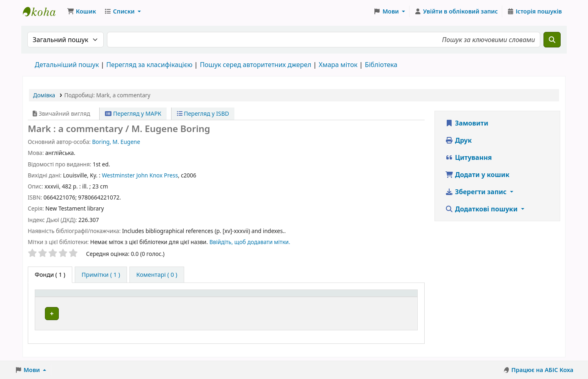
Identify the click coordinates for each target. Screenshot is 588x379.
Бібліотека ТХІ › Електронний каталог (43, 11)
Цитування (468, 157)
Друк (458, 140)
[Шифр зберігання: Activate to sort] (313, 297)
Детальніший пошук (67, 65)
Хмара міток (338, 65)
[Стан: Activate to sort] (395, 297)
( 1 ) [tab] (50, 275)
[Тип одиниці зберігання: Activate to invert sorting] (94, 297)
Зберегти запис (477, 192)
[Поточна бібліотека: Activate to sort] (203, 297)
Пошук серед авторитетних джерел (255, 65)
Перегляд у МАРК (133, 113)
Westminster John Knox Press (140, 175)
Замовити (467, 123)
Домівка (44, 95)
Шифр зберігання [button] (283, 297)
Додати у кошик (477, 175)
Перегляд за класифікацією (149, 65)
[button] (81, 11)
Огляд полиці (319, 313)
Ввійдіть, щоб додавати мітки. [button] (250, 242)
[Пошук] (552, 40)
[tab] (101, 275)
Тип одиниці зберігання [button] (74, 297)
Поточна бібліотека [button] (185, 297)
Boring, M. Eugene (116, 142)
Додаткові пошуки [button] (482, 209)
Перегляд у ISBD (203, 113)
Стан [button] (384, 297)
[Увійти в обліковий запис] (456, 11)
